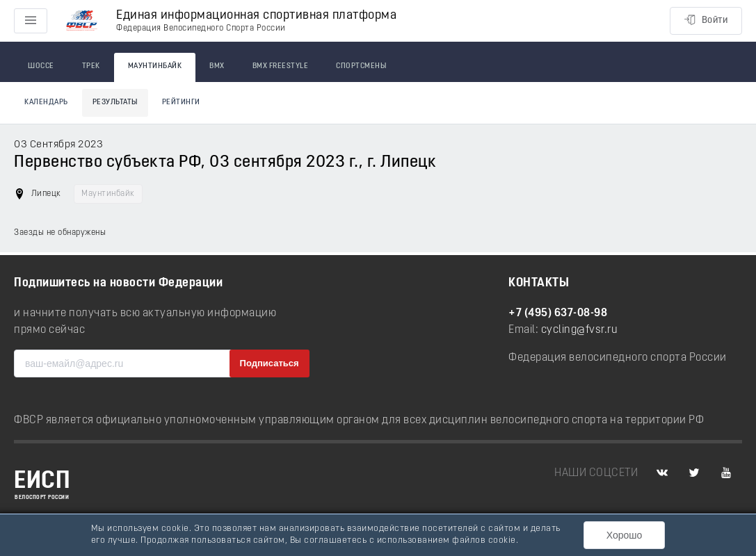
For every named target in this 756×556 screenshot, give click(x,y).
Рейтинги (181, 103)
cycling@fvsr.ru (580, 330)
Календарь (46, 103)
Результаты (115, 103)
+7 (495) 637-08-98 (558, 313)
